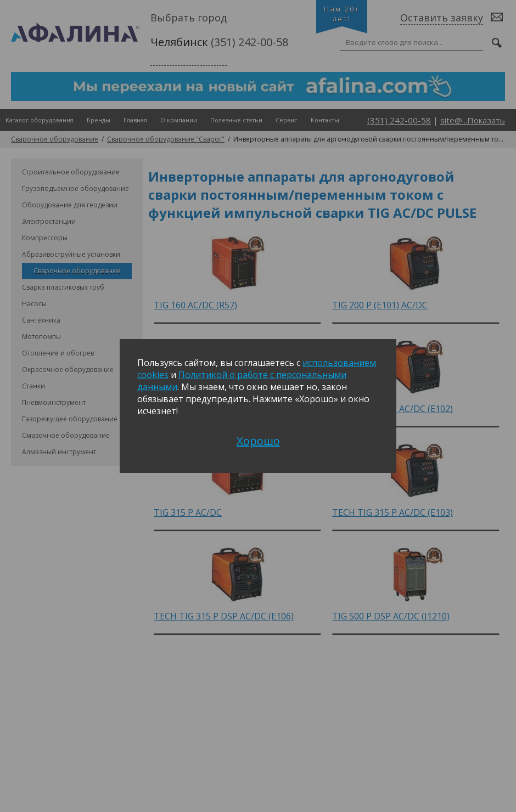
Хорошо (258, 441)
